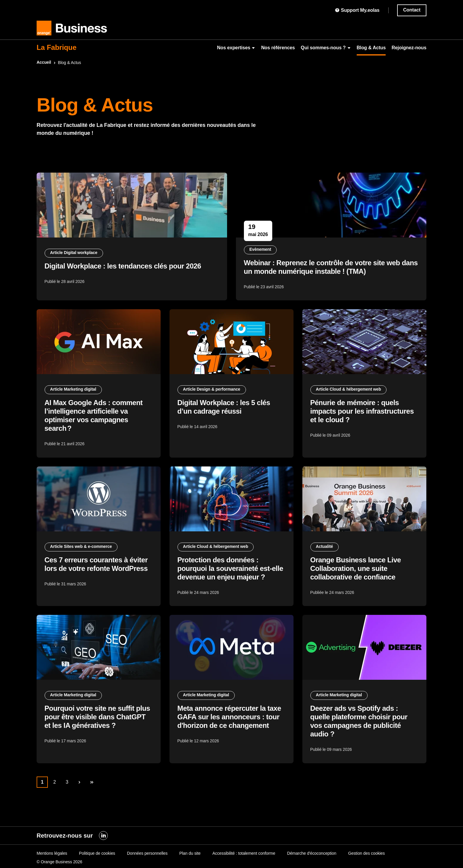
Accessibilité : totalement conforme (244, 853)
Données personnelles (147, 853)
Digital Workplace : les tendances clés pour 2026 (124, 268)
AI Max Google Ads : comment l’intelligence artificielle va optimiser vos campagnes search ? (94, 422)
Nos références (278, 48)
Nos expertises (236, 48)
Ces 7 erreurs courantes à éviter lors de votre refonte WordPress (97, 574)
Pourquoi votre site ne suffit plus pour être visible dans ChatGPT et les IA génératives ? (98, 731)
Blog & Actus (371, 48)
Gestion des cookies (366, 853)
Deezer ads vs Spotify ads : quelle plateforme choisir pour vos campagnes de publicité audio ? (360, 736)
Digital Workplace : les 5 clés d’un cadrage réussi (225, 413)
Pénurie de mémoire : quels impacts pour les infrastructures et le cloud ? (363, 417)
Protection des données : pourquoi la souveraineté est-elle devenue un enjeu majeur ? (231, 579)
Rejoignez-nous (409, 48)
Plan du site (190, 853)
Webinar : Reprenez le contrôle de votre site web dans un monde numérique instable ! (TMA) (323, 269)
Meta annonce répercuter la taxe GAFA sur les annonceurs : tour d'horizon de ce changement (230, 731)
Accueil (44, 62)
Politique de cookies (97, 853)
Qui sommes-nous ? (326, 48)
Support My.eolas (357, 10)
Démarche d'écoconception (312, 853)
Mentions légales (52, 853)
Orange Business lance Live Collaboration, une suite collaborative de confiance (357, 579)
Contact (412, 10)
